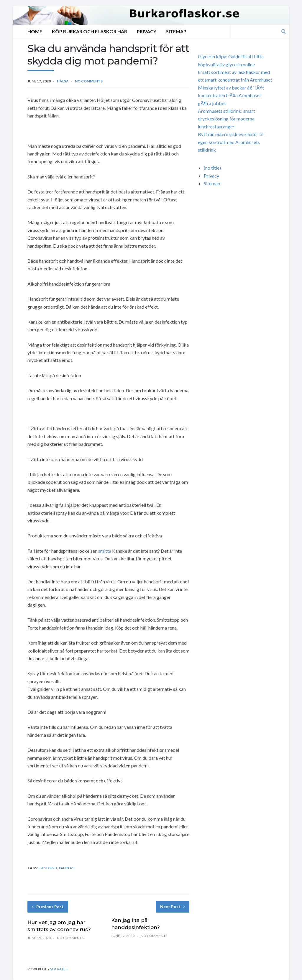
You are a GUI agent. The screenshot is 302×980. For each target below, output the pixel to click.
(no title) (212, 168)
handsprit (48, 868)
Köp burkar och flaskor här (90, 31)
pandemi (67, 868)
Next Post (173, 907)
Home (35, 31)
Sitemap (176, 31)
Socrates (59, 969)
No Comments (89, 81)
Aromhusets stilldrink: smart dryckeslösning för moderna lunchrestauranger (226, 119)
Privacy (147, 31)
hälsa (63, 81)
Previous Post (48, 907)
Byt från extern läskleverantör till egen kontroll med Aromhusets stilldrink (231, 142)
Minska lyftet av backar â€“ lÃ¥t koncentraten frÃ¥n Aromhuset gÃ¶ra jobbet (231, 95)
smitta (105, 551)
